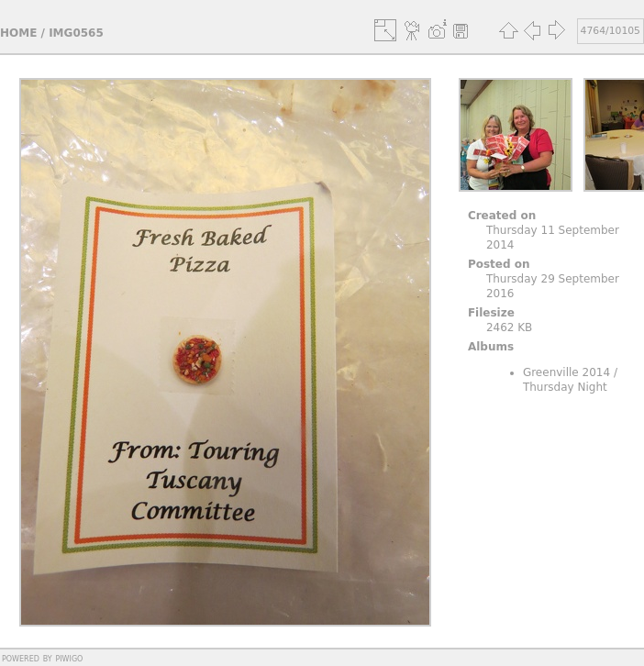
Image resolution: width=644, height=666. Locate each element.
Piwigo (69, 658)
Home (18, 33)
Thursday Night (565, 387)
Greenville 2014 (566, 372)
